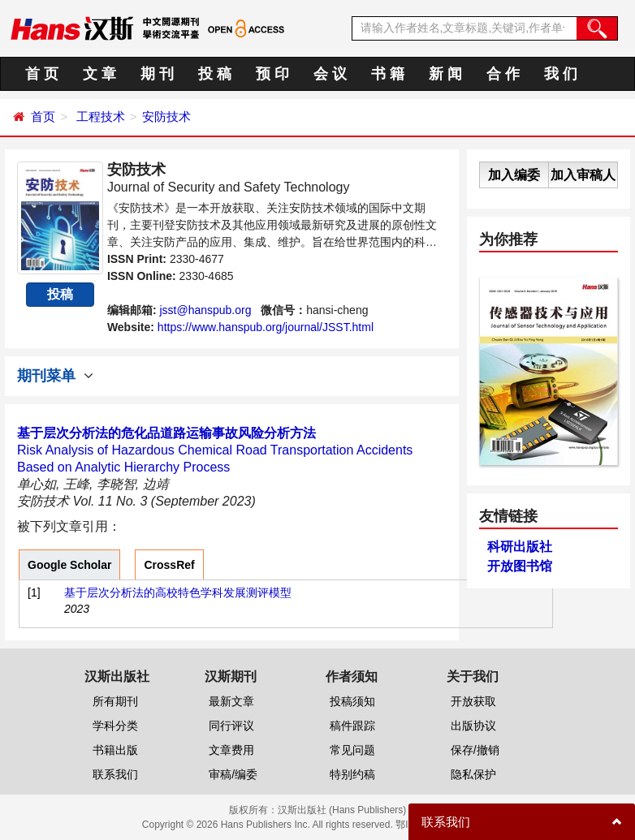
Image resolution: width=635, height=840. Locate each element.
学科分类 (115, 726)
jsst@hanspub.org (205, 310)
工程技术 (101, 116)
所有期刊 (115, 701)
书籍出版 (115, 750)
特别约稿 (352, 774)
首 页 (42, 74)
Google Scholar (69, 565)
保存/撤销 (475, 750)
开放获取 (473, 701)
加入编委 (514, 175)
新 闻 (445, 74)
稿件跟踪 (352, 726)
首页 (43, 116)
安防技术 (166, 116)
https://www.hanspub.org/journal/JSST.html (266, 327)
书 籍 (388, 74)
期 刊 (157, 74)
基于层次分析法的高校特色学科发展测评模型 (178, 592)
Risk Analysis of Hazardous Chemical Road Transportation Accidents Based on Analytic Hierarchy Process (215, 450)
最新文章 (231, 701)
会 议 (330, 74)
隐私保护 (473, 774)
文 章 (99, 74)
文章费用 (231, 750)
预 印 (272, 74)
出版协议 (473, 726)
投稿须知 (352, 701)
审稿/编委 (233, 774)
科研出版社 (520, 547)
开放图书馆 (520, 566)
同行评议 (231, 726)
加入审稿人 (583, 175)
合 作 (503, 74)
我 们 (561, 74)
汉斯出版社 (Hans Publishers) (342, 810)
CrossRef (169, 565)
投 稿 (215, 74)
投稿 (60, 294)
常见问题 (352, 750)
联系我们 (115, 774)
